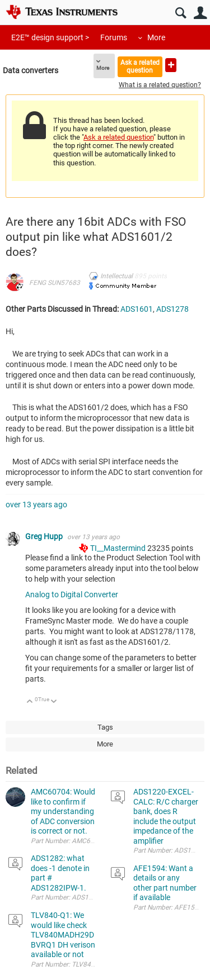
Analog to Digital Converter (72, 594)
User (200, 13)
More (156, 37)
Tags (105, 727)
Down (54, 702)
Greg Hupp (45, 536)
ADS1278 (172, 309)
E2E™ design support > (50, 37)
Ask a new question (171, 65)
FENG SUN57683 (55, 283)
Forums (114, 37)
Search (181, 13)
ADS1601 (137, 309)
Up (30, 702)
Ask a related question (140, 66)
